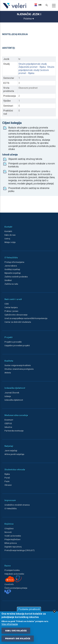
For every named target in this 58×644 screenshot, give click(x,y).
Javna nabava (11, 266)
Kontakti (8, 231)
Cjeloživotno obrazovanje (16, 315)
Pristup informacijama (14, 262)
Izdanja (8, 396)
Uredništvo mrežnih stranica (17, 505)
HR (38, 5)
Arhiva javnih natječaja (14, 454)
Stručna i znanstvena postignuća (19, 369)
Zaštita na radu (11, 284)
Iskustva (8, 427)
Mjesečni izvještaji (13, 273)
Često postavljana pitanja (16, 588)
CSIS (7, 304)
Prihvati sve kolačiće (18, 639)
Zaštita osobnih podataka (16, 277)
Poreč (7, 478)
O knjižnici (9, 528)
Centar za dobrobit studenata (18, 322)
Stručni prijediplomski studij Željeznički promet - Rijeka (33, 66)
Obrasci (8, 485)
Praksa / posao (12, 311)
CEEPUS (8, 423)
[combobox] (38, 5)
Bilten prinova (11, 543)
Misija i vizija (10, 242)
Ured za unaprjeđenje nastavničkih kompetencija (26, 318)
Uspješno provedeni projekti (17, 345)
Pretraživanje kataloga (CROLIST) (20, 550)
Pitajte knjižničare (12, 539)
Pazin (7, 481)
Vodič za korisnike (13, 536)
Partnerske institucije (14, 431)
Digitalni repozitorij (13, 547)
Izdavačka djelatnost (14, 400)
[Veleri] (15, 8)
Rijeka (7, 474)
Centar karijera (11, 307)
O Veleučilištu (11, 508)
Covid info (9, 584)
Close (54, 611)
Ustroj (7, 239)
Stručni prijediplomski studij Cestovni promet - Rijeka (36, 70)
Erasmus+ (9, 420)
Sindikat (8, 280)
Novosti (8, 532)
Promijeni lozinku (12, 570)
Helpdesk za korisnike (14, 574)
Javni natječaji (11, 451)
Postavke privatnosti (29, 609)
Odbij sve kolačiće (16, 631)
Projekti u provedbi (13, 342)
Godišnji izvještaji (12, 269)
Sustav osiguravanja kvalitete (18, 365)
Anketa (8, 373)
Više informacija (10, 624)
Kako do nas (10, 235)
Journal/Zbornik (12, 393)
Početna (29, 19)
